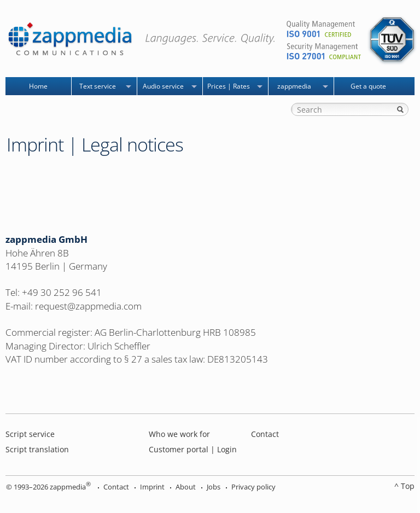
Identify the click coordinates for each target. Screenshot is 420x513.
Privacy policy (253, 487)
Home (38, 86)
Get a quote (368, 86)
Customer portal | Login (193, 449)
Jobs (214, 487)
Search (400, 109)
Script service (30, 434)
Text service (98, 86)
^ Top (404, 486)
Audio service (163, 86)
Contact (265, 434)
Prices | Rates (229, 86)
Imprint (152, 487)
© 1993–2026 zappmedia (48, 487)
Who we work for (179, 434)
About (186, 487)
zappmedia (294, 86)
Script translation (37, 449)
